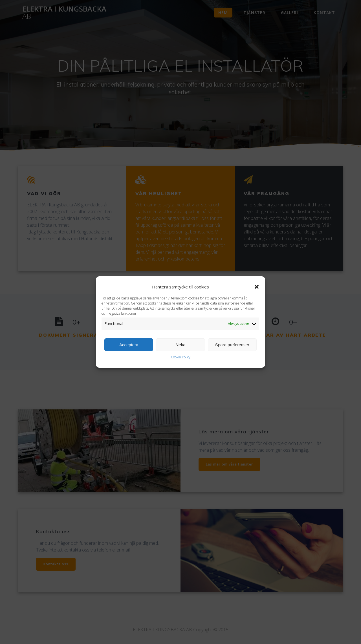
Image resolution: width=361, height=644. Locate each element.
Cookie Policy (181, 361)
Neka (180, 348)
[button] (257, 290)
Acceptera (129, 348)
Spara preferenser (232, 348)
